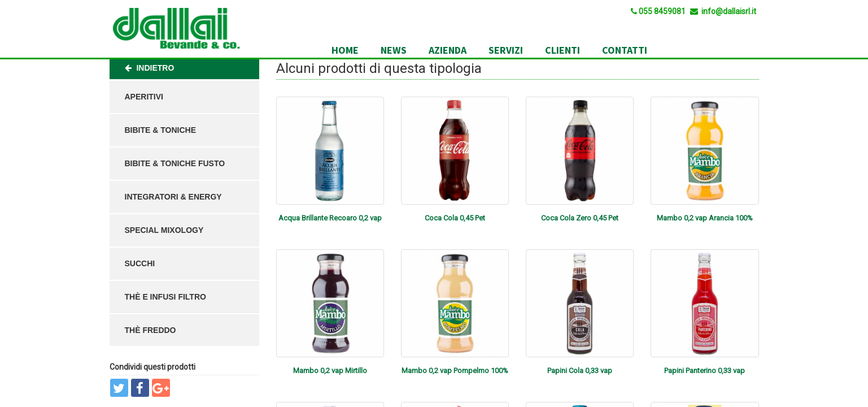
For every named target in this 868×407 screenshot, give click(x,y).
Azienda (448, 50)
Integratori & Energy (173, 197)
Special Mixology (164, 230)
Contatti (625, 50)
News (394, 50)
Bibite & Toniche (161, 130)
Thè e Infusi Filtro (165, 297)
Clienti (562, 50)
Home (345, 50)
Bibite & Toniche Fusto (175, 163)
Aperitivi (144, 97)
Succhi (140, 263)
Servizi (506, 50)
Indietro (150, 68)
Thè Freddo (151, 330)
